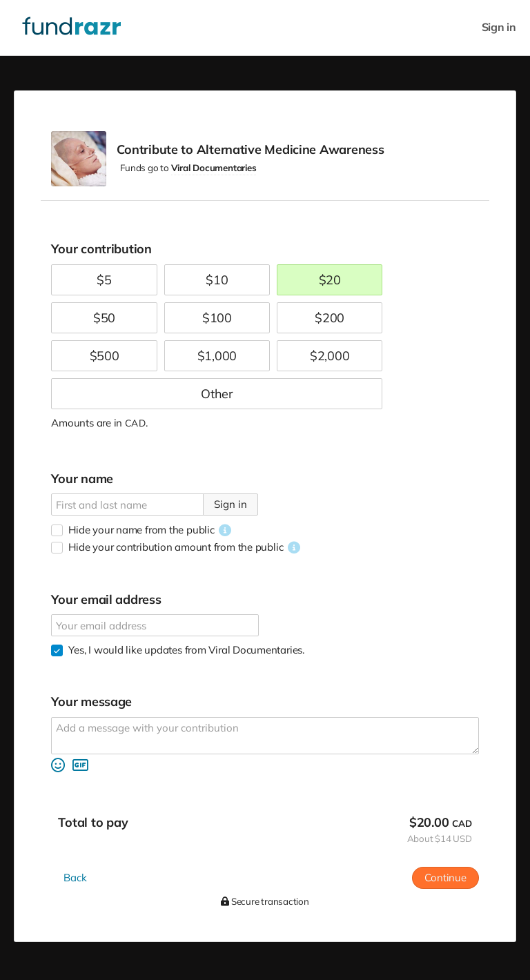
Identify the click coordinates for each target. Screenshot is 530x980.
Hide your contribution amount (176, 547)
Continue (445, 878)
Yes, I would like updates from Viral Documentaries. (186, 650)
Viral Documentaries (214, 168)
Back (75, 878)
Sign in (499, 27)
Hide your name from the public (141, 530)
